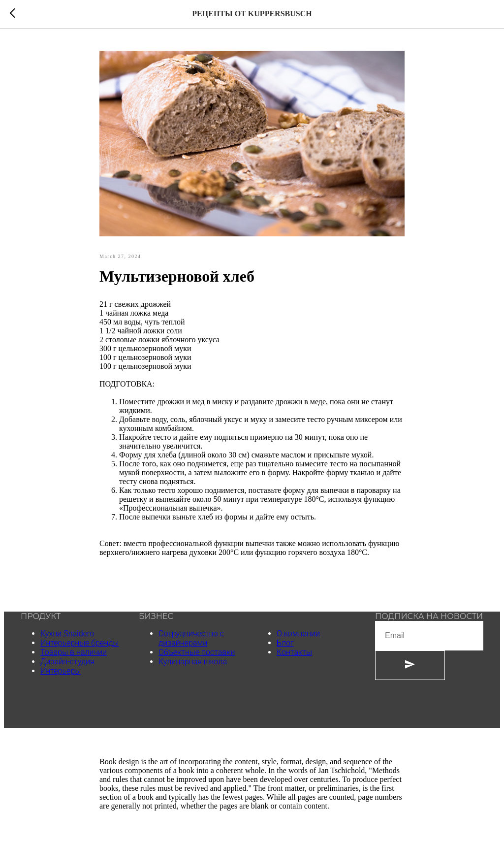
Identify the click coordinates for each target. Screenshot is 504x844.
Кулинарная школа (193, 662)
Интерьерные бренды (79, 643)
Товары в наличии (74, 652)
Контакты (294, 652)
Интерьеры (61, 671)
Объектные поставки (197, 652)
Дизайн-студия (67, 662)
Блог (285, 643)
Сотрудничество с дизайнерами (191, 638)
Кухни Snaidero (67, 633)
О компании (298, 633)
